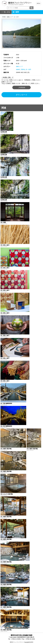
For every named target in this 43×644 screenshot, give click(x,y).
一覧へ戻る (6, 12)
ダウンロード (21, 95)
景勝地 (23, 69)
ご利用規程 (22, 87)
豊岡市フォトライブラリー (17, 642)
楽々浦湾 (28, 69)
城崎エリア (19, 66)
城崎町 (18, 69)
